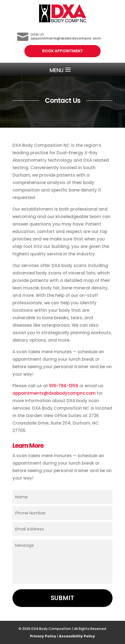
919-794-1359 (64, 386)
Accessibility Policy (77, 636)
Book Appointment (62, 51)
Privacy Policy (43, 636)
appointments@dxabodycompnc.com (54, 393)
